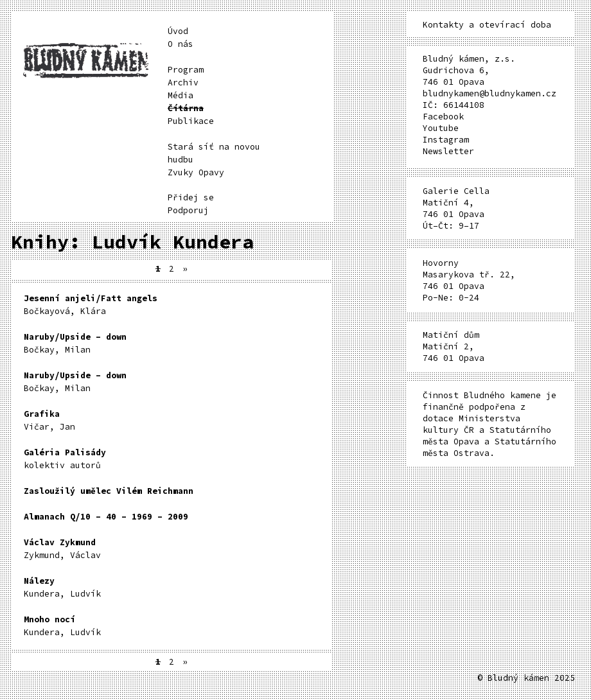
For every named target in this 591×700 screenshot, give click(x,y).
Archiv (183, 83)
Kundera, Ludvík (62, 587)
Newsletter (448, 151)
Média (181, 95)
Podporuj (188, 210)
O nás (181, 44)
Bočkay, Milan (75, 343)
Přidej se (191, 197)
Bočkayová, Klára (91, 305)
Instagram (446, 140)
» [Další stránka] (185, 269)
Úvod (178, 31)
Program (186, 70)
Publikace (191, 121)
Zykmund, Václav (62, 549)
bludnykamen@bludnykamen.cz (490, 93)
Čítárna (186, 108)
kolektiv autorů (65, 459)
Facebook (443, 117)
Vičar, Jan (49, 420)
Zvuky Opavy (196, 172)
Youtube (441, 128)
